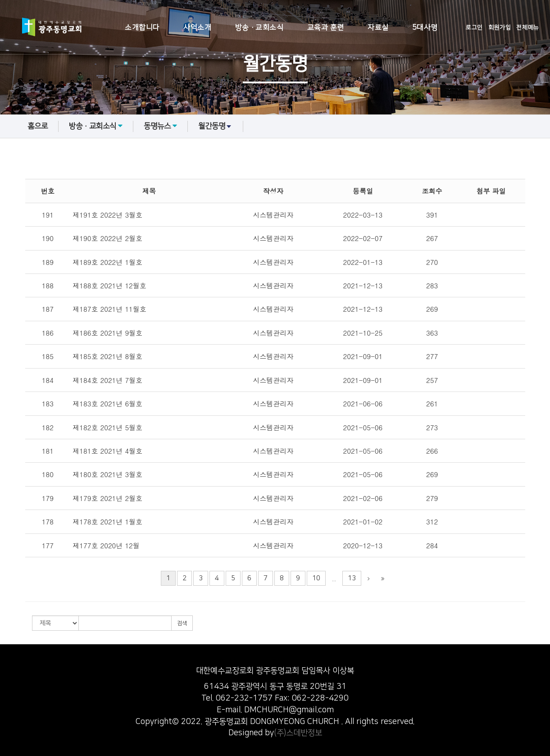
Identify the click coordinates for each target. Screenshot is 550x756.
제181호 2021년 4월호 (107, 451)
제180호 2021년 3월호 (107, 474)
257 (432, 380)
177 (48, 545)
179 (48, 498)
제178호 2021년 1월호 (107, 521)
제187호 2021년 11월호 (109, 309)
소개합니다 (142, 27)
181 (48, 451)
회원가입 (500, 27)
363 (432, 333)
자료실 (378, 27)
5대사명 (425, 27)
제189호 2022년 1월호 (107, 262)
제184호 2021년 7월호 (107, 380)
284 (432, 545)
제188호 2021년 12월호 (109, 285)
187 (48, 309)
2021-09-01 (363, 356)
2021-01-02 (363, 521)
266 (432, 451)
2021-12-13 (363, 285)
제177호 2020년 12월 (106, 545)
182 (48, 427)
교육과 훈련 (326, 27)
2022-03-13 (363, 215)
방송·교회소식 (259, 27)
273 (432, 427)
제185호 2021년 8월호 (107, 356)
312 (432, 521)
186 (48, 333)
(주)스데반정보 (298, 733)
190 (48, 238)
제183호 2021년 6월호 (107, 403)
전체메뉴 (527, 27)
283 (432, 285)
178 (48, 521)
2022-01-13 (363, 262)
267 (432, 238)
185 (48, 356)
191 (48, 215)
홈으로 (38, 126)
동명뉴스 (160, 126)
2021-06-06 (363, 403)
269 (432, 309)
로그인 (474, 27)
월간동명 (215, 126)
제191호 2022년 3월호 (107, 215)
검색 (182, 623)
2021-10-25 (363, 333)
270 (432, 262)
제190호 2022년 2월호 (107, 238)
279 (432, 498)
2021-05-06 (363, 427)
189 (48, 262)
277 (432, 356)
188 (48, 285)
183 (48, 403)
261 (432, 403)
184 (48, 380)
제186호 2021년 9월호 (107, 333)
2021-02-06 (363, 498)
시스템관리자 (273, 215)
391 (432, 215)
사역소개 (197, 27)
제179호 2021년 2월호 (107, 498)
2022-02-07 (363, 238)
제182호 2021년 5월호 (107, 427)
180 (48, 474)
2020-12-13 (363, 545)
